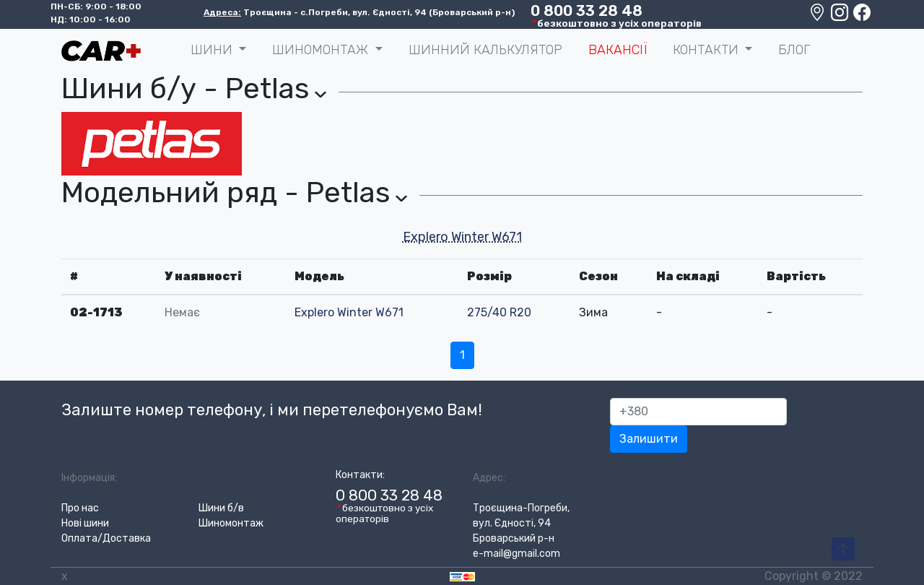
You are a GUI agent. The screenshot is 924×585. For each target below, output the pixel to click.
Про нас (80, 508)
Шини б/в (221, 508)
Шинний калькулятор (485, 50)
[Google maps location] (818, 16)
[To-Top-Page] (843, 550)
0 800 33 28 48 (587, 11)
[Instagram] (841, 16)
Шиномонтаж (231, 523)
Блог (794, 50)
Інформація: (89, 478)
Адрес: (489, 478)
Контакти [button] (707, 50)
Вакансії (618, 50)
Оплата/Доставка (106, 538)
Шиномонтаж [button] (322, 50)
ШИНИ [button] (213, 50)
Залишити (649, 439)
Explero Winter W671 (462, 237)
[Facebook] (862, 16)
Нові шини (85, 523)
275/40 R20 (499, 312)
